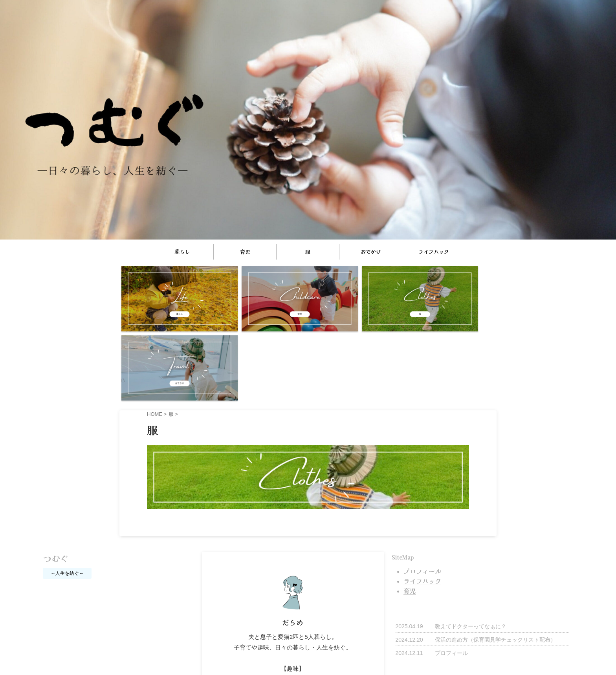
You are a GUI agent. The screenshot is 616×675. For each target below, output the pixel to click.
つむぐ (56, 474)
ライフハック (434, 252)
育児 (245, 252)
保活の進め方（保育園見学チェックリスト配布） (495, 554)
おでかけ (371, 252)
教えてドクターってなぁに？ (471, 541)
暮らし (182, 252)
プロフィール (451, 568)
